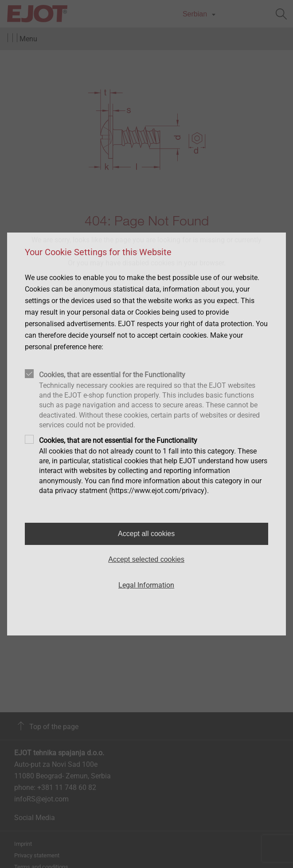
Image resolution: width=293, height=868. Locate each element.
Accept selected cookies (146, 559)
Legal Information (146, 585)
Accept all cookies (146, 534)
